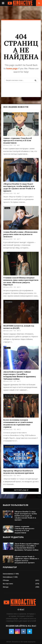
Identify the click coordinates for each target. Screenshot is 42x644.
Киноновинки (9, 160)
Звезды (7, 208)
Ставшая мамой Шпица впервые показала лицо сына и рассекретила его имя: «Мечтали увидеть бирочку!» (21, 281)
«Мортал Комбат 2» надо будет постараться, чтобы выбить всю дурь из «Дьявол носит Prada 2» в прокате (19, 187)
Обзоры (8, 348)
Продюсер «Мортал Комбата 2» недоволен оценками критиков (19, 472)
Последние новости (16, 107)
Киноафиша (9, 302)
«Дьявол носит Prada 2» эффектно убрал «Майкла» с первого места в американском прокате (27, 560)
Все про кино (9, 114)
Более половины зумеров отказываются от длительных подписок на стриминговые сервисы (18, 423)
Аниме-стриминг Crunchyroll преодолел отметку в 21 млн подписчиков (18, 141)
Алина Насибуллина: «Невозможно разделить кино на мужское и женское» (20, 234)
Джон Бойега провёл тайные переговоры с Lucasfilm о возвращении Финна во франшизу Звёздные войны (20, 375)
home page (12, 68)
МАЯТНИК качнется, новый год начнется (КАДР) (19, 327)
